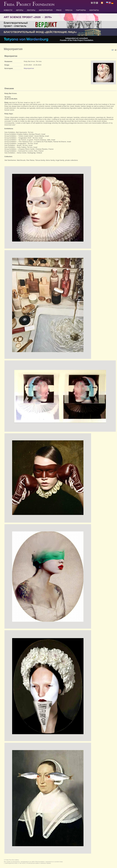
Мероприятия (29, 68)
